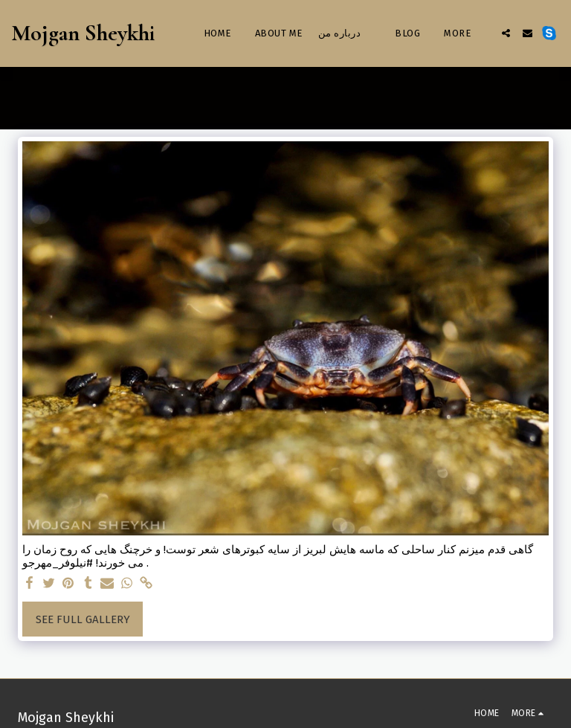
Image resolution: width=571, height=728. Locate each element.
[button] (506, 33)
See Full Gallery (83, 619)
